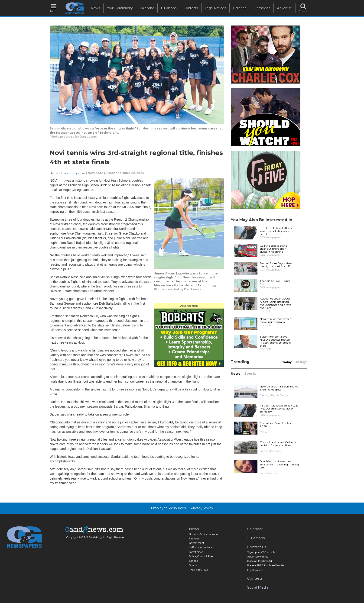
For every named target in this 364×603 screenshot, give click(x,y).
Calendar (147, 8)
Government (197, 543)
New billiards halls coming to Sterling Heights (279, 388)
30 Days (301, 362)
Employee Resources (168, 508)
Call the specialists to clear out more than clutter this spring (273, 249)
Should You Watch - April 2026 (276, 425)
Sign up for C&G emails (261, 552)
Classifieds (262, 8)
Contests (191, 8)
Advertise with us (258, 557)
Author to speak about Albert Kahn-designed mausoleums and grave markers (276, 303)
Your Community (120, 8)
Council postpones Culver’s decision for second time (278, 444)
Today (287, 362)
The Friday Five (198, 570)
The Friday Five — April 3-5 (275, 282)
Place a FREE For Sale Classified (266, 566)
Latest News (196, 552)
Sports (250, 374)
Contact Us (257, 547)
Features (194, 539)
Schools (194, 561)
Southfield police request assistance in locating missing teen (279, 464)
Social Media (258, 587)
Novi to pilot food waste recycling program (275, 320)
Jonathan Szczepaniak (70, 173)
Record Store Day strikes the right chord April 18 (276, 265)
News (95, 8)
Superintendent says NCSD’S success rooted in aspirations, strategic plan (275, 341)
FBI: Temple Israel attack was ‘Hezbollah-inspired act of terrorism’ (276, 231)
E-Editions (169, 8)
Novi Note (96, 173)
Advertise (285, 8)
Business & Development (204, 534)
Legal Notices (215, 8)
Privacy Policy (202, 508)
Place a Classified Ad (260, 561)
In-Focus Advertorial (201, 547)
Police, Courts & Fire (201, 556)
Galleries (240, 8)
